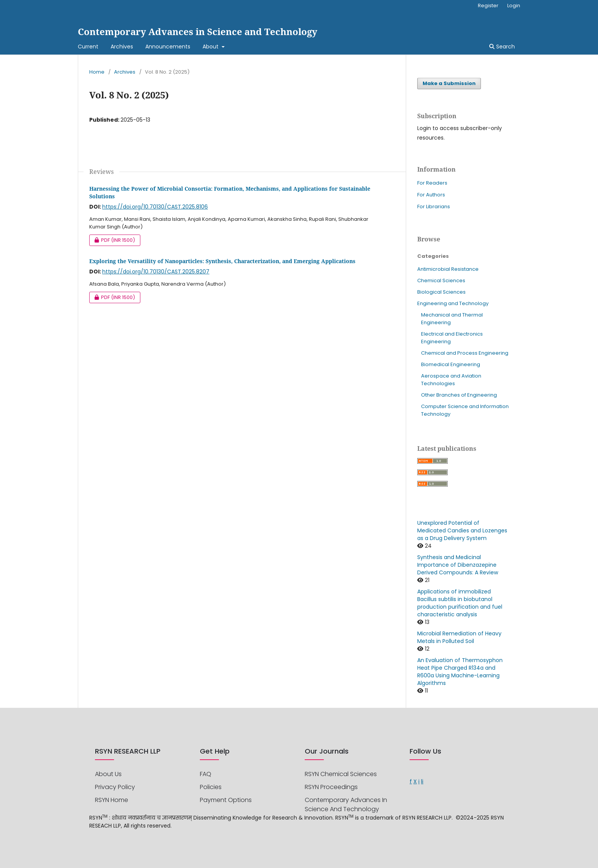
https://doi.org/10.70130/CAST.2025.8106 (155, 207)
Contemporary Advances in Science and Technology (198, 31)
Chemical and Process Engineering (465, 353)
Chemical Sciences (441, 280)
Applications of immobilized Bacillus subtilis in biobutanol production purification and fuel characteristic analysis (460, 603)
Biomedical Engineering (451, 364)
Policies (211, 787)
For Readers (432, 183)
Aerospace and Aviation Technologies (451, 380)
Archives (122, 47)
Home (97, 72)
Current (88, 47)
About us (108, 774)
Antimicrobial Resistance (448, 269)
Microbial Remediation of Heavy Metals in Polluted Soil (459, 637)
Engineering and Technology (453, 303)
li (422, 781)
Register (488, 6)
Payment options (226, 800)
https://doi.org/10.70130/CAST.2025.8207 (156, 272)
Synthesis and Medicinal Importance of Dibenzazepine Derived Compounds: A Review (458, 565)
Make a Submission (449, 83)
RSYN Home (112, 800)
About (211, 47)
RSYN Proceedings (331, 787)
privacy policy (115, 787)
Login (514, 6)
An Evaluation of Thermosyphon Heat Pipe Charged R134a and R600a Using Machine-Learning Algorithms (460, 672)
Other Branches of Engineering (459, 395)
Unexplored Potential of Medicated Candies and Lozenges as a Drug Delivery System (462, 530)
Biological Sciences (441, 292)
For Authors (431, 195)
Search (502, 47)
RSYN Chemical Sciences (341, 774)
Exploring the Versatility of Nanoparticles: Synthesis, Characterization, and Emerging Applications (222, 261)
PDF (112, 240)
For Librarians (434, 207)
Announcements (168, 47)
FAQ (206, 774)
